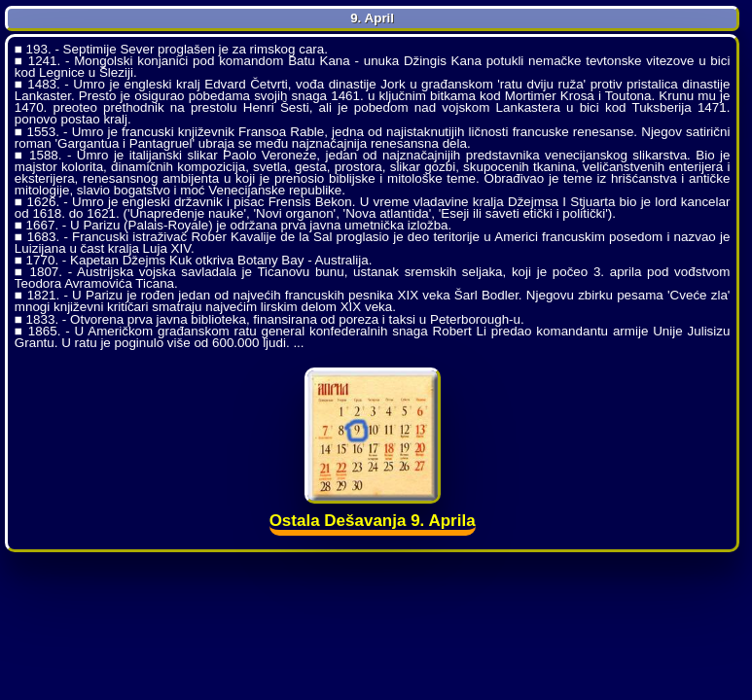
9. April (372, 18)
